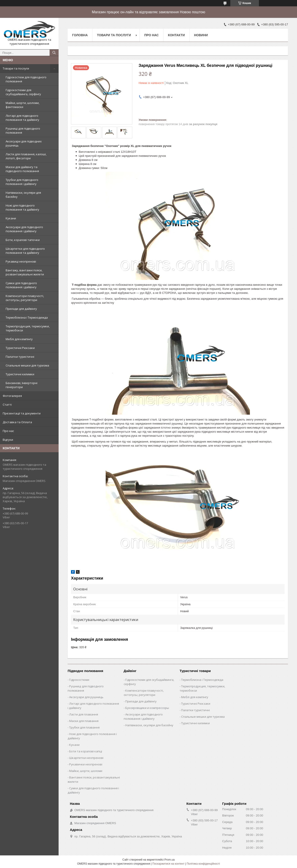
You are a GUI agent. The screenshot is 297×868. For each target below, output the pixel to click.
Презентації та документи (22, 413)
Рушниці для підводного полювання (23, 130)
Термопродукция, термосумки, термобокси (28, 328)
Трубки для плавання (84, 727)
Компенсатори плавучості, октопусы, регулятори (25, 298)
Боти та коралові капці (86, 751)
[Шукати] (54, 53)
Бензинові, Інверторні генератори (22, 385)
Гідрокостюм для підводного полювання (26, 79)
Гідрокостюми (79, 680)
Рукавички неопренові (86, 764)
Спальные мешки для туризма (27, 365)
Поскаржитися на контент (168, 864)
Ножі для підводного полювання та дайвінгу (22, 207)
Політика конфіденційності (203, 864)
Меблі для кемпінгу (19, 339)
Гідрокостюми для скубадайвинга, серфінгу (23, 92)
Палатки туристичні (20, 357)
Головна (80, 35)
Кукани (11, 218)
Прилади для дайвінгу (21, 309)
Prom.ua (170, 860)
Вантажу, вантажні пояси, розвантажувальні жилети (25, 272)
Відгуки (8, 440)
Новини (201, 35)
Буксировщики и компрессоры (147, 708)
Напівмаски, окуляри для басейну (23, 195)
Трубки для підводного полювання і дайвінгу (22, 182)
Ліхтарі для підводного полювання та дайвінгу (22, 118)
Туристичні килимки (20, 374)
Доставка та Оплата (17, 422)
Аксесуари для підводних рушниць (24, 143)
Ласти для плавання (84, 714)
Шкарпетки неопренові (86, 758)
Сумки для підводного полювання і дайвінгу (21, 285)
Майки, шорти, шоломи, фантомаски (23, 105)
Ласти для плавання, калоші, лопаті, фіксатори (26, 156)
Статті (7, 405)
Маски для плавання (84, 721)
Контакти (176, 35)
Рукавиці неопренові (21, 261)
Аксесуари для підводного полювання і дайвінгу (24, 229)
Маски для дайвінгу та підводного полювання (22, 169)
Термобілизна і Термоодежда (27, 317)
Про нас (8, 431)
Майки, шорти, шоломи (86, 771)
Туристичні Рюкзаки (20, 348)
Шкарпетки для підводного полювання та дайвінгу (25, 251)
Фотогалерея (12, 396)
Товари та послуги (16, 68)
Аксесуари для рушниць (86, 697)
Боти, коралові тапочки (23, 240)
